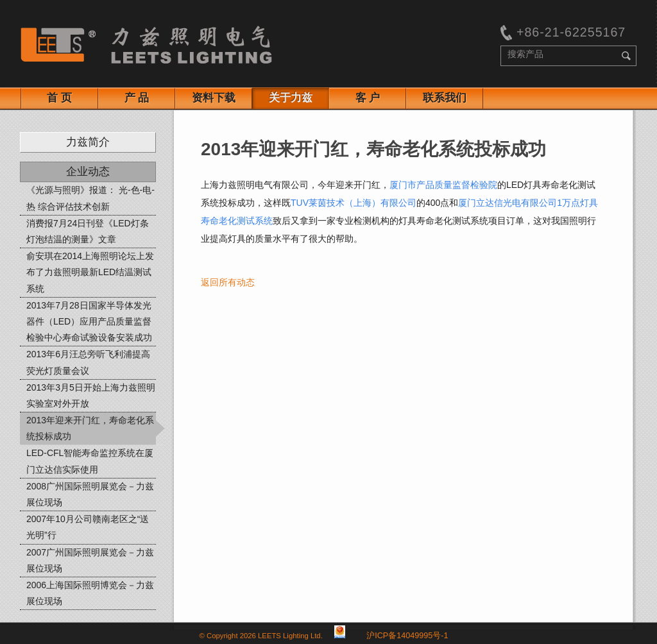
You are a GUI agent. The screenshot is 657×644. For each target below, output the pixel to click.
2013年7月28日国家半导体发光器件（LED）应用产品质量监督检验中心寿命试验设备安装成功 (89, 321)
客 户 (368, 98)
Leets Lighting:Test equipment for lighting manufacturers (146, 45)
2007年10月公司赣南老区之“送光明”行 (88, 527)
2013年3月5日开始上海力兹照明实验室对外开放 (91, 395)
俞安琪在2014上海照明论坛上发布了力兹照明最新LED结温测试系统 (90, 272)
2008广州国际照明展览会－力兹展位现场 (90, 494)
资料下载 (214, 98)
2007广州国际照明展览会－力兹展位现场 (90, 560)
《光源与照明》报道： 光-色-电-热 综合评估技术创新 (90, 198)
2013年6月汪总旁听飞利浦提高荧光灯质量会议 (88, 362)
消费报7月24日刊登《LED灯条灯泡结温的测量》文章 (88, 231)
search (626, 56)
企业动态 (88, 172)
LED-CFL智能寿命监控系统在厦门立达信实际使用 (90, 461)
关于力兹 (291, 98)
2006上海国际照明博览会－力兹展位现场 (90, 593)
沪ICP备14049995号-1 (407, 636)
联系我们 (445, 98)
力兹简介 (88, 142)
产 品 (137, 98)
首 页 (59, 98)
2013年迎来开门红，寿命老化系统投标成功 (90, 428)
